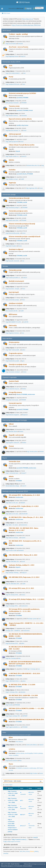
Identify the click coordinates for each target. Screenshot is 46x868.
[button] (2, 9)
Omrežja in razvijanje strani (18, 364)
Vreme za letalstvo (14, 755)
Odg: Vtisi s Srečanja (11, 658)
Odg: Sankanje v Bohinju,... (13, 573)
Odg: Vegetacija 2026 (32, 188)
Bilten (11, 737)
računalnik (24, 116)
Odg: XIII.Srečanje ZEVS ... (12, 643)
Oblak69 (23, 503)
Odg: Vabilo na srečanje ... (12, 538)
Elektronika (13, 326)
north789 (26, 322)
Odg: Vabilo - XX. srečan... (12, 525)
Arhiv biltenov (19, 742)
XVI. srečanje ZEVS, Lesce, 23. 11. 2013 (21, 588)
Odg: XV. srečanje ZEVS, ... (12, 606)
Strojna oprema (14, 342)
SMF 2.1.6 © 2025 (6, 864)
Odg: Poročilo (9, 705)
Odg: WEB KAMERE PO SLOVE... (14, 322)
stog (43, 165)
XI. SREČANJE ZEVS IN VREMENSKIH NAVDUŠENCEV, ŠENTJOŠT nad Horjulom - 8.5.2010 (25, 663)
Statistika (12, 170)
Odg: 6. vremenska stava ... (12, 473)
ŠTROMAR (25, 98)
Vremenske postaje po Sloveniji (19, 198)
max (23, 261)
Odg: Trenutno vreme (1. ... (12, 116)
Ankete (11, 476)
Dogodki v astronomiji (16, 435)
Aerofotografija (29, 753)
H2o (22, 800)
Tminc (24, 84)
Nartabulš (21, 550)
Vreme (25, 372)
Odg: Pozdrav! (34, 773)
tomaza (23, 595)
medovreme (31, 394)
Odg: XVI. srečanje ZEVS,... (12, 595)
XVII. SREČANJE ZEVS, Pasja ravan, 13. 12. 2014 (24, 577)
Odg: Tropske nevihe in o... (13, 156)
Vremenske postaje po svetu (18, 211)
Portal (11, 77)
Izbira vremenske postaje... (13, 300)
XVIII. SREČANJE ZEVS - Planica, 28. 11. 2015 (23, 555)
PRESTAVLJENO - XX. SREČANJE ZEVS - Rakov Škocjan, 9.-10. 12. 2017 (24, 529)
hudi (24, 73)
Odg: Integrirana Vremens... (13, 333)
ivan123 (24, 486)
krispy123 (23, 56)
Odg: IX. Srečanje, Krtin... (12, 692)
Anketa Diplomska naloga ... (13, 486)
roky (22, 125)
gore (23, 361)
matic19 (25, 278)
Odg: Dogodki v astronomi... (13, 443)
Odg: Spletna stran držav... (12, 220)
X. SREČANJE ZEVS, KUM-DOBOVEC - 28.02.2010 (24, 674)
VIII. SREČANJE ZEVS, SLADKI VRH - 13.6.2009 (23, 695)
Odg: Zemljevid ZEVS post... (13, 84)
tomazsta (20, 44)
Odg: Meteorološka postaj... (13, 233)
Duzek (23, 562)
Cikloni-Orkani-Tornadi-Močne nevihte (22, 145)
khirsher (24, 389)
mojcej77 (24, 473)
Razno (11, 764)
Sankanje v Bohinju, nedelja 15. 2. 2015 (22, 565)
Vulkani (11, 424)
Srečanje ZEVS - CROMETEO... (13, 631)
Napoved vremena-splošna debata (20, 119)
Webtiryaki (26, 864)
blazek (18, 151)
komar (31, 110)
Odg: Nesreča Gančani (11, 761)
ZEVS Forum (23, 2)
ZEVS (11, 66)
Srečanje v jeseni (32, 619)
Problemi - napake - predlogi (18, 34)
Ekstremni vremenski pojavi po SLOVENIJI (22, 93)
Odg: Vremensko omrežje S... (13, 372)
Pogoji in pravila (37, 864)
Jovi (40, 619)
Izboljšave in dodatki (16, 303)
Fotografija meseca (15, 392)
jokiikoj (36, 851)
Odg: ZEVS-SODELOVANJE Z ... (13, 73)
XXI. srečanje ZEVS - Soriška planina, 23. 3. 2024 (24, 495)
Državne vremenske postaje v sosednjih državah (25, 237)
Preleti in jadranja (38, 753)
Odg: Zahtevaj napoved (12, 142)
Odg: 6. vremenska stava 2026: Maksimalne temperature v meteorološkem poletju (13, 826)
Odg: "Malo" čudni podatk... (13, 350)
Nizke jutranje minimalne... (13, 103)
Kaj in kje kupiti (14, 292)
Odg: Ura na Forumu (11, 44)
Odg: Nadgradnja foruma (12, 56)
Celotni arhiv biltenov (32, 745)
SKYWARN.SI (19, 768)
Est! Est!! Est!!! (24, 514)
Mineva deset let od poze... (13, 389)
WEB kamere (13, 314)
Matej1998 (23, 809)
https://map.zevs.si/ (27, 19)
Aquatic (18, 567)
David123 (24, 156)
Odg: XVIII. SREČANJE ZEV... (13, 562)
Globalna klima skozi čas (33, 165)
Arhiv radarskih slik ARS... (12, 311)
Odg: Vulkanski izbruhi (11, 431)
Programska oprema (16, 353)
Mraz (20, 761)
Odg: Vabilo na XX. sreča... (12, 514)
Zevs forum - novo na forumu (19, 47)
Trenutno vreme (14, 106)
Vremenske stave (15, 462)
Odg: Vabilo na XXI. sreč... (12, 503)
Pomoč (31, 864)
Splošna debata (20, 753)
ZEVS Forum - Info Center (13, 781)
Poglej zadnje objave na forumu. (12, 842)
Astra (19, 658)
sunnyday (6, 853)
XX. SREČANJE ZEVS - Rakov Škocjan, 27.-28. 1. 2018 (26, 517)
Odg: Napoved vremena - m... (13, 130)
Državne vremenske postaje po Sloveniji (22, 224)
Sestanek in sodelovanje (30, 768)
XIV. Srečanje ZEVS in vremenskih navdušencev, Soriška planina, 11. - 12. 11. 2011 (24, 610)
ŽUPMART (25, 716)
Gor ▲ (44, 864)
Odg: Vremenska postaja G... (13, 208)
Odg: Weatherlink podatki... (13, 361)
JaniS (21, 851)
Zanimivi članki (14, 381)
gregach (23, 814)
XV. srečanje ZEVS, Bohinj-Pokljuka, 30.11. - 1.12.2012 (26, 599)
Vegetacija (12, 183)
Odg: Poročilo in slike (11, 550)
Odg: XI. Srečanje (31, 669)
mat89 (19, 125)
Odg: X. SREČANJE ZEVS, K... (13, 681)
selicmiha (23, 692)
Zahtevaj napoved (15, 134)
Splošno (11, 160)
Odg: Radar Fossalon (11, 246)
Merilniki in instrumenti (16, 281)
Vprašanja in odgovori (16, 249)
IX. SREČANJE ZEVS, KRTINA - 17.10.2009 (22, 685)
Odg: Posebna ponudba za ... (13, 278)
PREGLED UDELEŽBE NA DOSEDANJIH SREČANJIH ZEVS (26, 720)
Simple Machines (15, 864)
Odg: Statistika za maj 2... (12, 179)
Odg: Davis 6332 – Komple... (13, 289)
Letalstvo (12, 749)
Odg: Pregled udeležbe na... (13, 727)
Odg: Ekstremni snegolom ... (13, 415)
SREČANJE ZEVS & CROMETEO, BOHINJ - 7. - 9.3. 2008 (26, 708)
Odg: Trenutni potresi (32, 452)
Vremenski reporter (15, 403)
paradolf (19, 98)
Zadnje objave (8, 785)
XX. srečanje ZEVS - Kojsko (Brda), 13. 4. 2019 (24, 506)
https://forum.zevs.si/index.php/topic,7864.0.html (26, 25)
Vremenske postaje (15, 270)
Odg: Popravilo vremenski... (13, 261)
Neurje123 (25, 415)
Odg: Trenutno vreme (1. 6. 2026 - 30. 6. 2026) (13, 793)
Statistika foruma (11, 835)
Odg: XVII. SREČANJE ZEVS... (13, 584)
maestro (23, 538)
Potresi (11, 446)
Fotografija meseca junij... (12, 400)
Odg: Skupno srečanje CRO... (13, 716)
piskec (24, 350)
